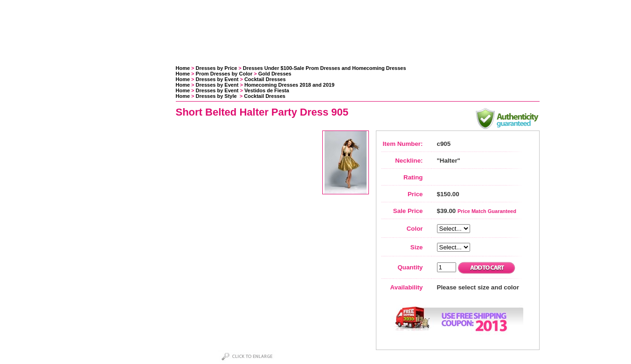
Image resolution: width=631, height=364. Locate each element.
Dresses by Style (217, 96)
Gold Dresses (275, 74)
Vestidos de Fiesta (267, 90)
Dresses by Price (217, 68)
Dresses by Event (217, 79)
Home (183, 68)
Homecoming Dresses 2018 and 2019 (289, 85)
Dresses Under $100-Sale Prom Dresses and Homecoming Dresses (325, 68)
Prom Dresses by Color (224, 74)
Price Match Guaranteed (487, 211)
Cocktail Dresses (265, 79)
